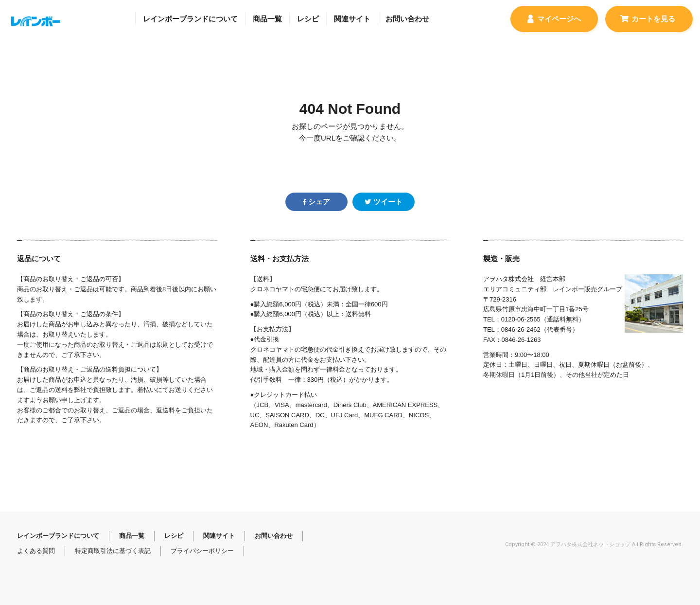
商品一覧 (267, 19)
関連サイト (352, 19)
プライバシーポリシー (202, 551)
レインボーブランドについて (190, 19)
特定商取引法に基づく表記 (113, 551)
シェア (316, 202)
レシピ (308, 19)
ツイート (383, 202)
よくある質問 (36, 551)
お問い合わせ (407, 19)
